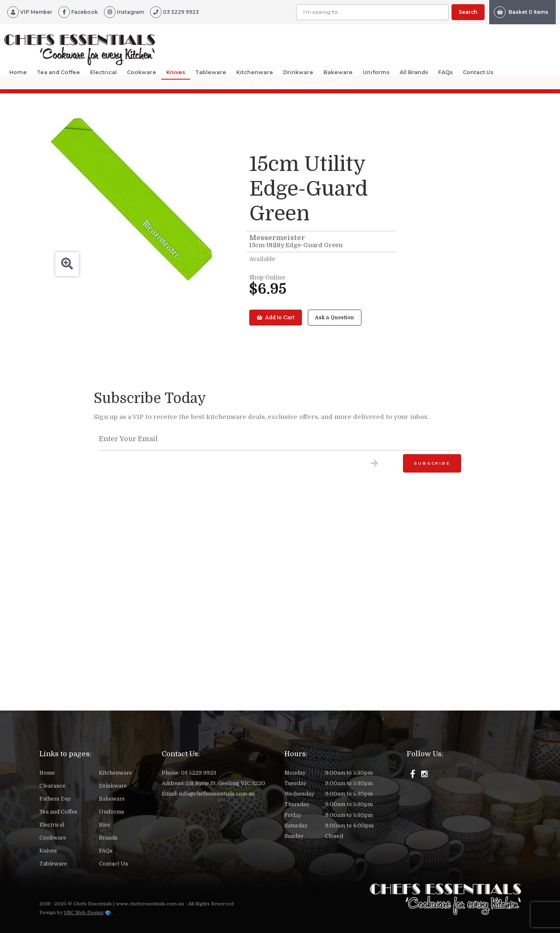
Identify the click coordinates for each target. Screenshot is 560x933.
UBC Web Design (84, 913)
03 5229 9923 (199, 773)
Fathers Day (55, 799)
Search (468, 12)
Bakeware (338, 72)
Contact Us (478, 72)
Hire (105, 825)
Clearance (52, 786)
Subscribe (432, 463)
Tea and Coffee (58, 72)
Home (18, 72)
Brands (108, 838)
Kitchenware (255, 72)
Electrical (103, 72)
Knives (176, 72)
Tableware (211, 72)
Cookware (142, 72)
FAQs (445, 72)
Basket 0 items (521, 12)
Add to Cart (276, 318)
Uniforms (376, 72)
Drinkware (298, 72)
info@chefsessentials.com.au (217, 794)
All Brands (414, 72)
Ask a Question (334, 318)
